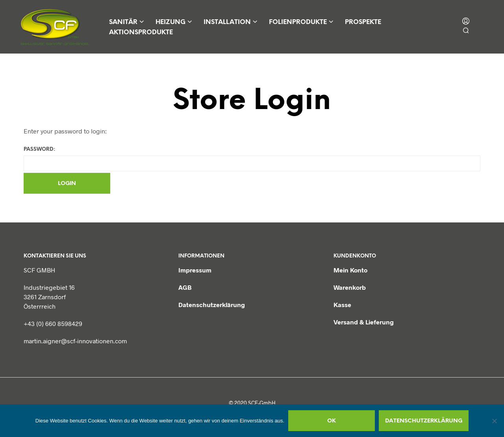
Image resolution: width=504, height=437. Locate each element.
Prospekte (363, 22)
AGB (185, 287)
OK (332, 421)
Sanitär (123, 22)
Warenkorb (350, 287)
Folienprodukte (298, 22)
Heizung (170, 22)
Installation (227, 22)
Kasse (342, 305)
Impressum (195, 270)
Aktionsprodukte (141, 32)
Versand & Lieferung (364, 322)
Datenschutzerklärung (212, 305)
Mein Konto (350, 270)
